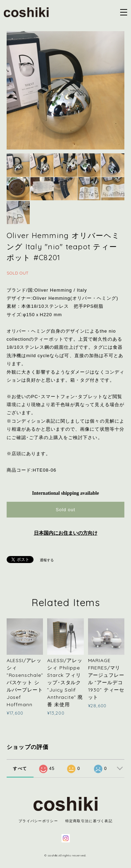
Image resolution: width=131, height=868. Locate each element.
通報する (47, 560)
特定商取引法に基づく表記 (89, 821)
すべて (20, 769)
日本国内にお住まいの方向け (66, 533)
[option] (66, 90)
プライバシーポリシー (38, 821)
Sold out (65, 510)
